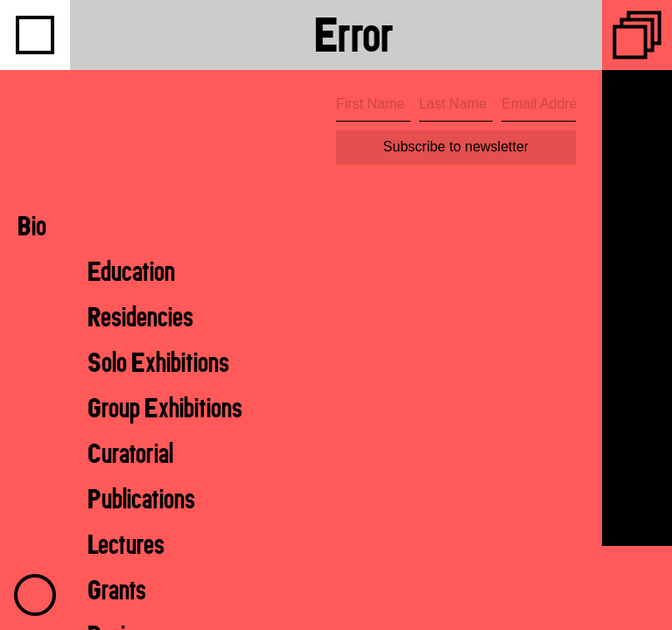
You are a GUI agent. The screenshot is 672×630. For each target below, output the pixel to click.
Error (354, 35)
